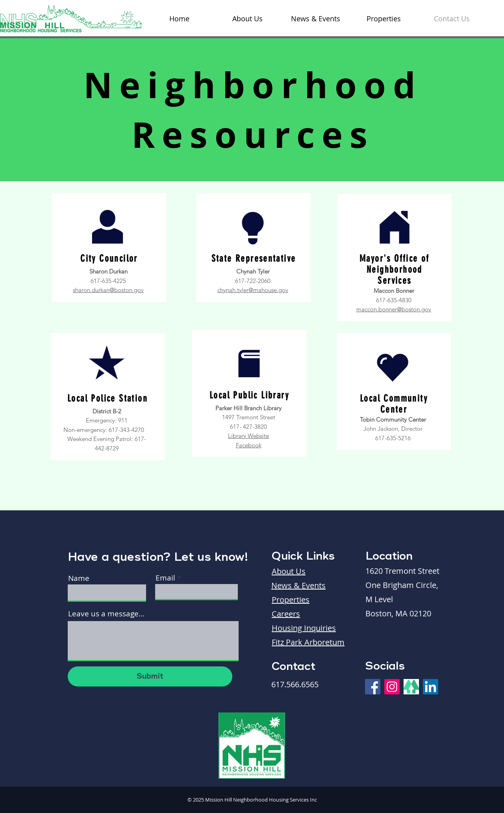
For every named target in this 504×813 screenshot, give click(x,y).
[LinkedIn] (431, 687)
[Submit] (150, 676)
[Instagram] (392, 687)
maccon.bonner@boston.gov (394, 309)
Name (79, 578)
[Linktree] (411, 687)
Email (165, 578)
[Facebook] (373, 687)
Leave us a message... (106, 614)
